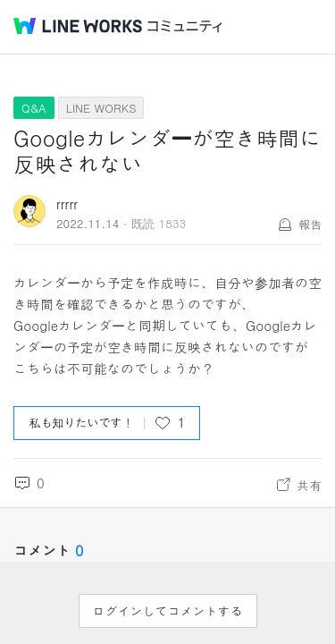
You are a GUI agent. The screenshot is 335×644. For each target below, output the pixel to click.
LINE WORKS (101, 108)
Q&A (34, 108)
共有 (309, 485)
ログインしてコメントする (168, 611)
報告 (310, 224)
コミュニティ (185, 26)
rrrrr (67, 203)
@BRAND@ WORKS (78, 26)
